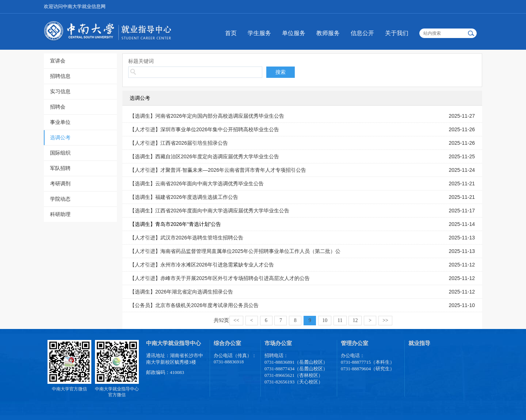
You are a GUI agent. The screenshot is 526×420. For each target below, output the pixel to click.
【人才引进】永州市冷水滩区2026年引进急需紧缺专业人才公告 (202, 265)
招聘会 (58, 107)
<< (236, 320)
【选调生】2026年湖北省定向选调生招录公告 (181, 292)
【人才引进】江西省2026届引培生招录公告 (179, 143)
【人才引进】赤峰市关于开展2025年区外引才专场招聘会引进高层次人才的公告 (220, 278)
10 (325, 320)
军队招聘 (60, 168)
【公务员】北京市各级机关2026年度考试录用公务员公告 (194, 305)
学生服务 (259, 33)
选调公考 (60, 137)
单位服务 (294, 33)
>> (385, 320)
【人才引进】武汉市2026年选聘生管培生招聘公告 (186, 238)
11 (340, 320)
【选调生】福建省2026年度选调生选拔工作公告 (184, 197)
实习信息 (60, 91)
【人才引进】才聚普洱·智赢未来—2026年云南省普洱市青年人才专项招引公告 (218, 170)
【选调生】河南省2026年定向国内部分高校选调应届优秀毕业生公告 (207, 116)
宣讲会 (58, 61)
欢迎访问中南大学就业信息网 (75, 6)
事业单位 (60, 122)
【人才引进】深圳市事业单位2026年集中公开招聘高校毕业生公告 (204, 129)
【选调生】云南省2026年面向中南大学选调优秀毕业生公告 (197, 183)
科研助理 (60, 214)
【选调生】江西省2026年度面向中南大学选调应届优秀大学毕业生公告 (209, 211)
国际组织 (60, 153)
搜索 (281, 72)
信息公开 (362, 33)
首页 (231, 33)
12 (355, 320)
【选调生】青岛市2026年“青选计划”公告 (175, 224)
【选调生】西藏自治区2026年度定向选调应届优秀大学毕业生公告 (204, 156)
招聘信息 (60, 76)
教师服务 (328, 33)
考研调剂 (60, 183)
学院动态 (60, 199)
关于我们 (397, 33)
